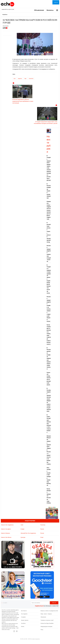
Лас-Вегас (23, 623)
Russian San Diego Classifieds (47, 623)
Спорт (42, 537)
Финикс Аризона (25, 620)
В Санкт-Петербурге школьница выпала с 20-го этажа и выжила (49, 424)
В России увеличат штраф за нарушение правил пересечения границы (49, 358)
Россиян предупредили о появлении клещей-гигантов (49, 254)
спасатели (31, 79)
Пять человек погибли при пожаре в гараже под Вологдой (49, 476)
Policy (42, 630)
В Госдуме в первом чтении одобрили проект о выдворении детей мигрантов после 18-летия (49, 279)
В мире (22, 529)
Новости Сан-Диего (6, 529)
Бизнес (23, 627)
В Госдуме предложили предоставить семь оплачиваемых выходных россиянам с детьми (49, 168)
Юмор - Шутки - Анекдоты (46, 614)
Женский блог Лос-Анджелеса (28, 533)
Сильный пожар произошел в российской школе (49, 379)
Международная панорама (46, 627)
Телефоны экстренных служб (47, 620)
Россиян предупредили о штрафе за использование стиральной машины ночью (49, 309)
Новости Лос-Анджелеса (7, 525)
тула (14, 79)
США (22, 525)
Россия (42, 533)
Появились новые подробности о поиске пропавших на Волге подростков (49, 210)
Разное (42, 529)
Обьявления (43, 617)
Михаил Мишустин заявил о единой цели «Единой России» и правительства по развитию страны (49, 450)
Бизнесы (50, 10)
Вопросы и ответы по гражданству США (49, 611)
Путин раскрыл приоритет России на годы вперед (49, 496)
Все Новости (24, 611)
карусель (20, 79)
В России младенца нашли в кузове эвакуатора (49, 191)
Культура (23, 537)
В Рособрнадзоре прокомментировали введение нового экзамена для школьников (49, 400)
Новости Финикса (5, 533)
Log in (56, 2)
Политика (43, 525)
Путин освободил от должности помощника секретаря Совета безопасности (49, 334)
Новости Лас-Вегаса (6, 537)
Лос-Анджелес (24, 614)
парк (25, 79)
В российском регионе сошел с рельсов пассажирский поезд (49, 232)
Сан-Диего (23, 617)
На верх (5, 603)
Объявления (39, 10)
